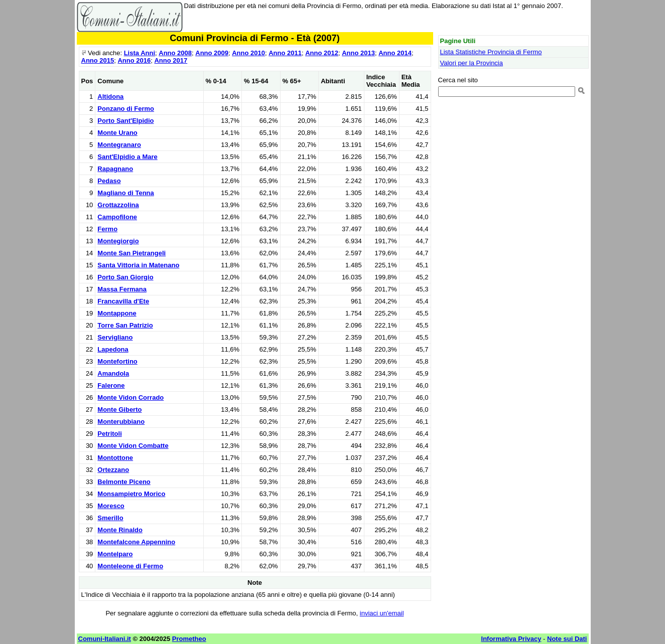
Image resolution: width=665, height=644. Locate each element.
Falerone (111, 385)
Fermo (107, 229)
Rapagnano (115, 169)
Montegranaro (119, 145)
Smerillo (110, 518)
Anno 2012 (322, 53)
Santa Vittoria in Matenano (138, 265)
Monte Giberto (119, 410)
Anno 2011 (285, 53)
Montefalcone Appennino (136, 542)
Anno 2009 (212, 53)
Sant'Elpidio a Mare (127, 157)
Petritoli (109, 434)
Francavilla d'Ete (123, 301)
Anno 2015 (98, 60)
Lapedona (113, 349)
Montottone (115, 458)
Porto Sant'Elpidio (125, 121)
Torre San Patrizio (125, 325)
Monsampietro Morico (131, 494)
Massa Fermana (122, 289)
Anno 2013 (358, 53)
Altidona (110, 97)
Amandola (113, 373)
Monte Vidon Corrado (130, 397)
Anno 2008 (175, 53)
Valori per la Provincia (472, 63)
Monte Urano (117, 133)
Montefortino (117, 361)
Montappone (117, 313)
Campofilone (117, 217)
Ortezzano (113, 470)
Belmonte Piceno (124, 482)
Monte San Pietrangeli (131, 253)
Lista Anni (140, 53)
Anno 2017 (171, 60)
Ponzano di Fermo (126, 109)
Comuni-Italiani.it (105, 639)
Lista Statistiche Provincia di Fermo (491, 52)
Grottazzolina (118, 205)
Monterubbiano (121, 422)
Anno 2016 (134, 60)
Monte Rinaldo (120, 530)
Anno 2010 (248, 53)
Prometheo (189, 639)
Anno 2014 (395, 53)
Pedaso (109, 181)
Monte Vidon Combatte (133, 446)
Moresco (111, 506)
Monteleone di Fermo (130, 566)
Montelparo (115, 554)
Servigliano (115, 337)
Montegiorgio (118, 241)
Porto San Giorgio (125, 277)
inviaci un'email (382, 613)
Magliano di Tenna (125, 193)
